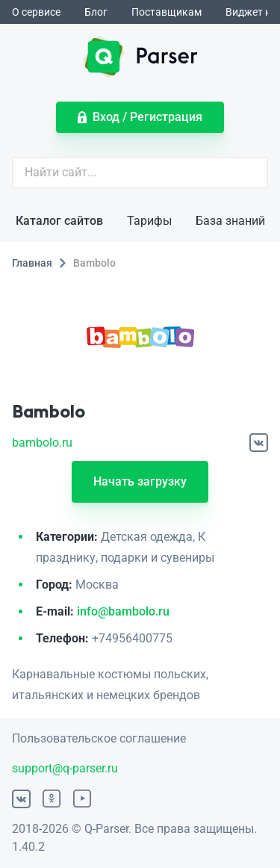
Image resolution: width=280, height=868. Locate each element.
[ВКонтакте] (259, 443)
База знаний (230, 221)
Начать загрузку (140, 481)
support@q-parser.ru (65, 768)
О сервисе (36, 12)
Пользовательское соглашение (99, 738)
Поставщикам (167, 12)
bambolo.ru (42, 443)
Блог (96, 12)
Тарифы (149, 221)
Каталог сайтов (59, 221)
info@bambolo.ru (123, 611)
